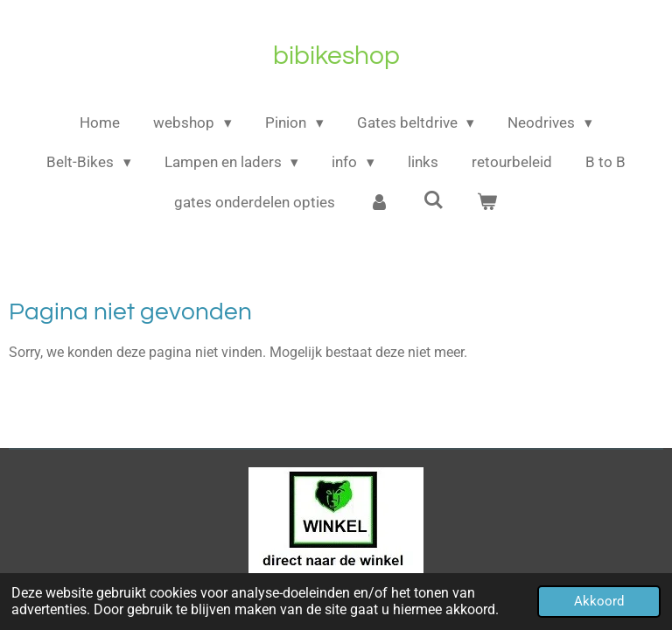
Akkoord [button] (599, 601)
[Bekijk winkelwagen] (487, 203)
